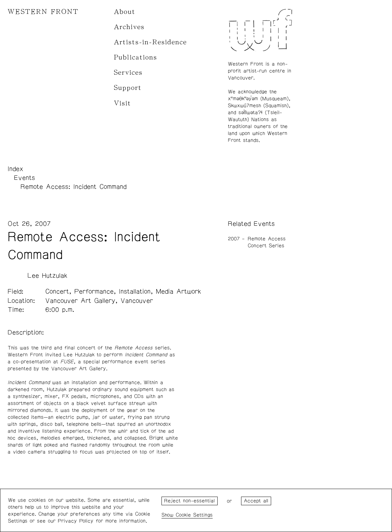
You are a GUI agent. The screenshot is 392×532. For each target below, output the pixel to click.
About (125, 12)
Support (128, 88)
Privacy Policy (76, 521)
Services (128, 73)
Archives (129, 27)
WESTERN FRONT (43, 12)
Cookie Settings (194, 515)
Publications (136, 57)
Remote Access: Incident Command (73, 187)
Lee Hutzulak (47, 276)
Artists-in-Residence (150, 42)
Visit (123, 103)
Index (16, 169)
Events (24, 178)
